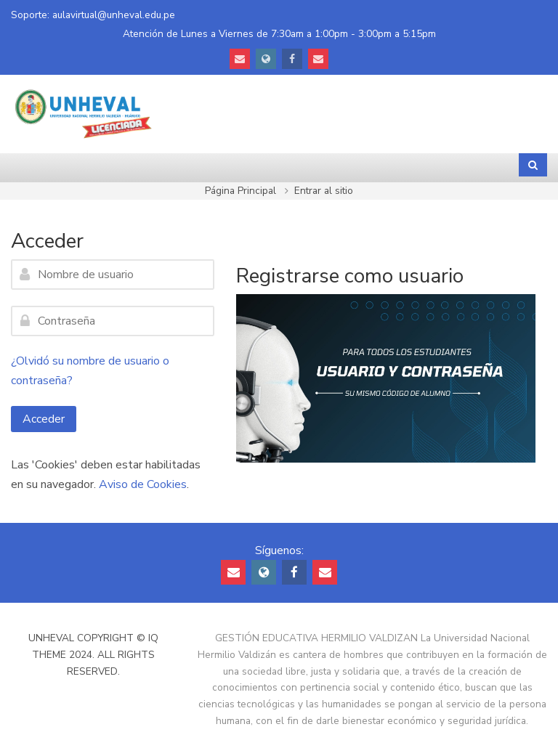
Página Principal (240, 191)
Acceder (44, 419)
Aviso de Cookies (143, 484)
